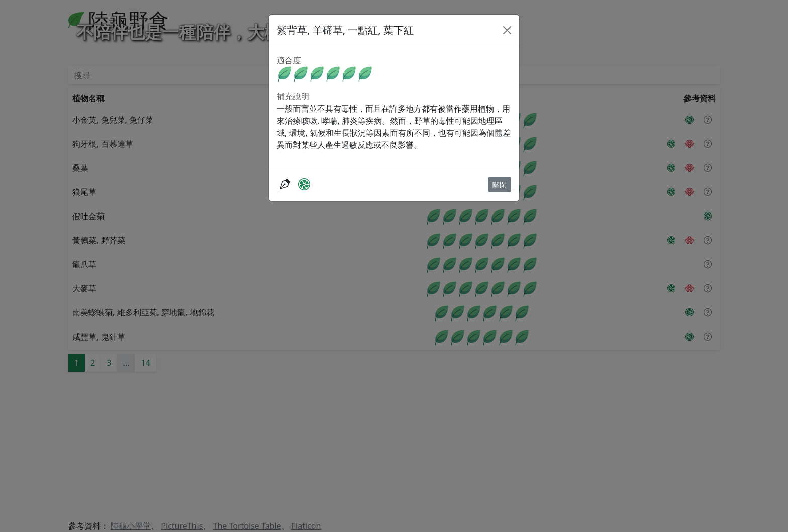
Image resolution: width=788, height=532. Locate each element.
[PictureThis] (304, 184)
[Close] (507, 30)
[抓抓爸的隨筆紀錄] (285, 184)
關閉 (500, 185)
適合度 (289, 60)
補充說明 (293, 96)
